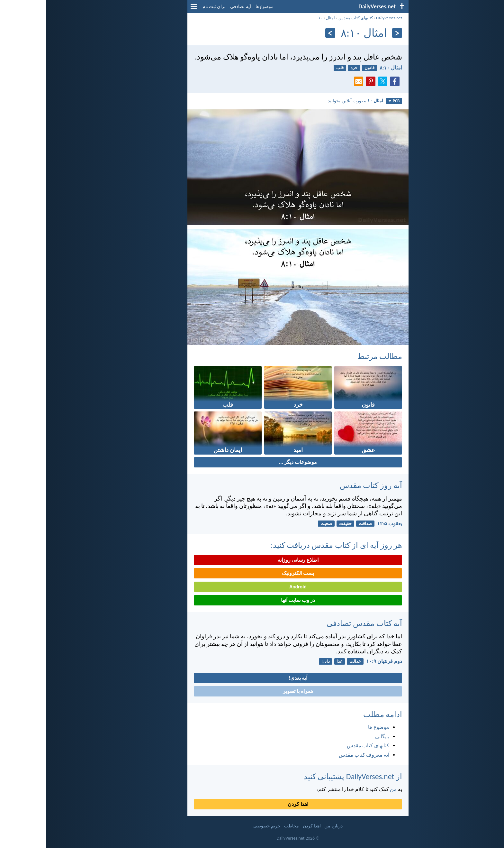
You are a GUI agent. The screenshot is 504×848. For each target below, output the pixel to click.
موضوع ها (219, 7)
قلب (294, 68)
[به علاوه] (284, 33)
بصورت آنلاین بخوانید (310, 101)
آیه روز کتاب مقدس (325, 485)
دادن (280, 661)
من (347, 789)
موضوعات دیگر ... (252, 462)
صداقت (319, 524)
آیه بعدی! (252, 678)
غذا (293, 661)
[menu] (148, 9)
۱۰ (274, 18)
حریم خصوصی (221, 826)
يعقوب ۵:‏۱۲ (344, 524)
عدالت (309, 661)
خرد (308, 68)
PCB (348, 101)
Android (252, 587)
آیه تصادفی (194, 7)
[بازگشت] (351, 33)
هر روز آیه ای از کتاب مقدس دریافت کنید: (290, 545)
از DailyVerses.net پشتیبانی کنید (307, 776)
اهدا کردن (252, 804)
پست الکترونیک (252, 573)
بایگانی (336, 737)
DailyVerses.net (343, 18)
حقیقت (299, 524)
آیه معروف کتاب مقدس (318, 755)
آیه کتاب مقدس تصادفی (318, 623)
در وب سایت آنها (252, 600)
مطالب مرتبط (334, 356)
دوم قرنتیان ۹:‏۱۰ (338, 661)
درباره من (288, 826)
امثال (284, 18)
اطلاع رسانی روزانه (252, 560)
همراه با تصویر (252, 691)
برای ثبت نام (168, 7)
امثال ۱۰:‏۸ (345, 68)
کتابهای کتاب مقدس (310, 18)
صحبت (280, 524)
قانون (324, 68)
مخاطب (246, 826)
